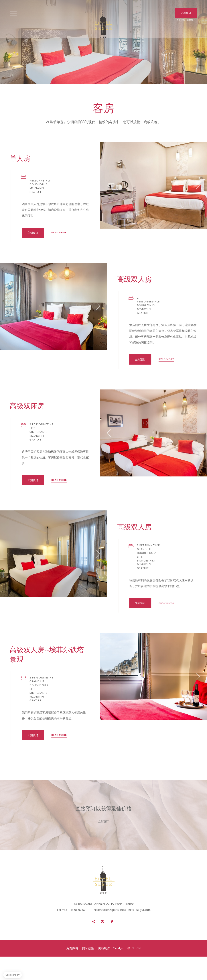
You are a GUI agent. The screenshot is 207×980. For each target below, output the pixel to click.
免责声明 (72, 972)
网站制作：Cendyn (111, 972)
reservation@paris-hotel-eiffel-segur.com (122, 933)
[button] (41, 192)
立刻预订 (87, 757)
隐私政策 (88, 972)
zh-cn (136, 972)
